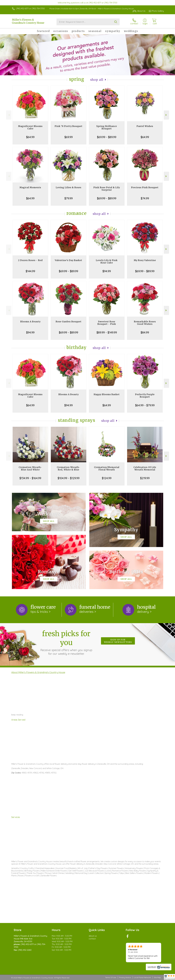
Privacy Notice (125, 977)
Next (166, 115)
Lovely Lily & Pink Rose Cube (107, 261)
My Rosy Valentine (145, 260)
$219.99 (145, 478)
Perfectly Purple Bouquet (145, 396)
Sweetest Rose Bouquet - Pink (107, 323)
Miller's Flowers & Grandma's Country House (28, 21)
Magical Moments (30, 187)
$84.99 (145, 332)
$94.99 (107, 271)
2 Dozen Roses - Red (30, 260)
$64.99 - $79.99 (145, 405)
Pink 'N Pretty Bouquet (69, 126)
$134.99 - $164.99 (30, 478)
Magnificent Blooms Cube (30, 127)
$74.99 (145, 198)
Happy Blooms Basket (107, 394)
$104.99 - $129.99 (69, 478)
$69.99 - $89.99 (107, 137)
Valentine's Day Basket (68, 260)
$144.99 (30, 271)
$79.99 (69, 198)
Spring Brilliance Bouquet (107, 127)
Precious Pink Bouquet (145, 187)
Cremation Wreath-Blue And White (30, 468)
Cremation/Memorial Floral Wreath (107, 468)
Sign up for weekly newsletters (118, 641)
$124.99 (107, 478)
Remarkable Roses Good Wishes (145, 323)
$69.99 (69, 137)
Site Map (157, 977)
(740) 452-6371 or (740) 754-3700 (30, 9)
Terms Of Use (111, 977)
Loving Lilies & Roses (69, 187)
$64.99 (30, 137)
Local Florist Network (142, 977)
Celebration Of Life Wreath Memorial (145, 468)
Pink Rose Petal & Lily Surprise (107, 189)
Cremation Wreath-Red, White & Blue (69, 468)
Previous (9, 115)
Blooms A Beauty (30, 322)
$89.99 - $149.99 (107, 332)
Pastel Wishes (145, 126)
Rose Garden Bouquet (69, 322)
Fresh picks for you (66, 642)
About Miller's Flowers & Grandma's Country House (38, 672)
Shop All (97, 80)
